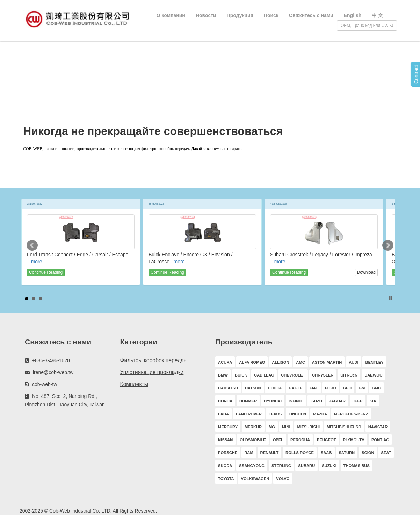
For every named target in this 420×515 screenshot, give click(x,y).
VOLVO (283, 479)
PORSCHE (228, 453)
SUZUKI (329, 466)
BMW (223, 375)
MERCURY (228, 427)
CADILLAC (264, 375)
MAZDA (320, 414)
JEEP (358, 401)
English (353, 15)
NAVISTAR (378, 427)
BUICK (241, 375)
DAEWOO (374, 375)
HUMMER (248, 401)
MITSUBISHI (308, 427)
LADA (223, 414)
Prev (32, 245)
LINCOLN (297, 414)
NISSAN (225, 440)
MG (272, 427)
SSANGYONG (252, 466)
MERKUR (253, 427)
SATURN (347, 453)
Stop (391, 298)
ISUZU (316, 401)
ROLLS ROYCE (300, 453)
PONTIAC (380, 440)
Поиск (271, 15)
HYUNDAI (273, 401)
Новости (206, 15)
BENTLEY (374, 362)
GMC (376, 388)
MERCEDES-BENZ (351, 414)
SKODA (225, 466)
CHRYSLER (323, 375)
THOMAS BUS (357, 466)
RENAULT (270, 453)
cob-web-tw (45, 384)
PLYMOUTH (354, 440)
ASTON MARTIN (327, 362)
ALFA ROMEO (252, 362)
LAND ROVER (249, 414)
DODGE (275, 388)
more (37, 262)
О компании (171, 15)
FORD (331, 388)
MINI (286, 427)
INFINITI (296, 401)
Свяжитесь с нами (311, 15)
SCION (368, 453)
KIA (373, 401)
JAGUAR (337, 401)
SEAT (386, 453)
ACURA (225, 362)
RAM (249, 453)
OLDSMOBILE (253, 440)
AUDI (353, 362)
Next (388, 245)
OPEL (278, 440)
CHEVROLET (293, 375)
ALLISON (280, 362)
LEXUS (275, 414)
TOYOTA (226, 479)
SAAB (326, 453)
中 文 (377, 15)
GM (362, 388)
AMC (300, 362)
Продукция (240, 15)
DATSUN (253, 388)
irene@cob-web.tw (53, 372)
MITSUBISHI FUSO (344, 427)
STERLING (281, 466)
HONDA (225, 401)
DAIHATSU (228, 388)
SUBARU (306, 466)
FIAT (314, 388)
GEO (347, 388)
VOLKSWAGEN (255, 479)
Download (366, 272)
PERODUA (300, 440)
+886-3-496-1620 (51, 360)
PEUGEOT (327, 440)
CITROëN (349, 375)
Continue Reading (46, 272)
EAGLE (296, 388)
